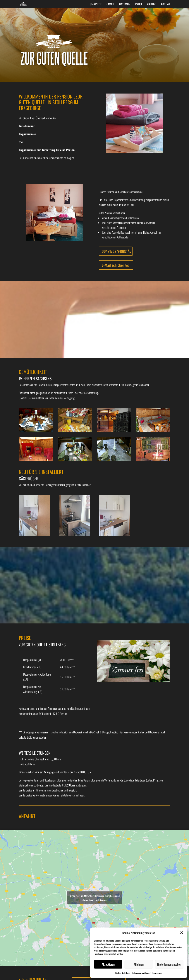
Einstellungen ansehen (169, 964)
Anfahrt (152, 4)
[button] (182, 933)
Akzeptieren (108, 964)
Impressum (157, 973)
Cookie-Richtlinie (123, 973)
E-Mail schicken (113, 265)
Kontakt (166, 4)
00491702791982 (114, 251)
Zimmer (110, 4)
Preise (139, 4)
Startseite (96, 4)
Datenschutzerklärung (141, 973)
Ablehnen (139, 964)
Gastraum (125, 4)
